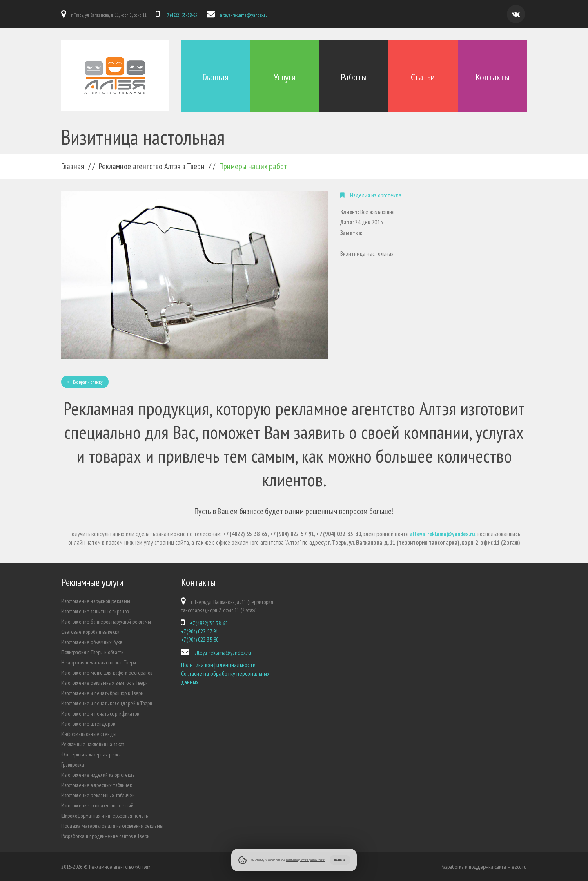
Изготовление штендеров (88, 724)
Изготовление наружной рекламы (96, 601)
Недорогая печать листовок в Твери (99, 662)
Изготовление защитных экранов (95, 611)
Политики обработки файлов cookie (305, 860)
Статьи (423, 77)
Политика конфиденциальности (218, 665)
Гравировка (73, 765)
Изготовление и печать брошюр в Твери (102, 693)
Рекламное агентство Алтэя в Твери (152, 166)
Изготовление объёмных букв (92, 642)
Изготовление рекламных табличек (98, 795)
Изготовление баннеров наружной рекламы (106, 622)
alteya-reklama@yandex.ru (243, 15)
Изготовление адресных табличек (97, 785)
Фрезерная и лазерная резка (91, 754)
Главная (215, 77)
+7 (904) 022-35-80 (200, 640)
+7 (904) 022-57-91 (199, 631)
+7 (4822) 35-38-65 (181, 15)
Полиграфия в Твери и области (92, 652)
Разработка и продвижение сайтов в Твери (105, 836)
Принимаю (340, 860)
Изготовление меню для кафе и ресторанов (107, 673)
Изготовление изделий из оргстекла (98, 775)
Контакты (492, 77)
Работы (354, 77)
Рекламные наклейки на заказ (93, 744)
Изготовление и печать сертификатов (100, 713)
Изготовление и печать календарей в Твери (107, 703)
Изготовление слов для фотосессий (97, 805)
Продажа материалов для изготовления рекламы (112, 826)
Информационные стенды (89, 734)
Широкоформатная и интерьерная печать (105, 816)
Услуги (285, 77)
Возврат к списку (85, 382)
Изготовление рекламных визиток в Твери (105, 683)
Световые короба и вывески (90, 632)
